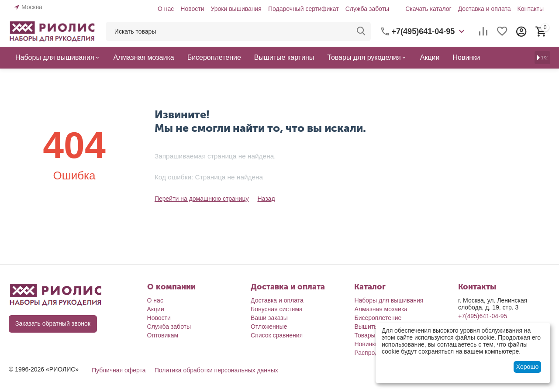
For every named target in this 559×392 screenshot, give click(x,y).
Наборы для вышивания (389, 300)
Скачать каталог (428, 9)
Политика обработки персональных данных (216, 370)
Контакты (531, 9)
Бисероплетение (378, 318)
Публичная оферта (119, 370)
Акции (156, 309)
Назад (266, 199)
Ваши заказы (269, 318)
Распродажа (372, 353)
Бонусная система (277, 309)
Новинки (366, 344)
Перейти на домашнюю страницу (202, 199)
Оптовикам (163, 335)
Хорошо (528, 367)
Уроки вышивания (236, 9)
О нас (166, 9)
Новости (192, 9)
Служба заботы (367, 9)
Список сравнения (277, 335)
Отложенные (269, 327)
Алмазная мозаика (381, 309)
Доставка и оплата (485, 9)
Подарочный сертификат (304, 9)
